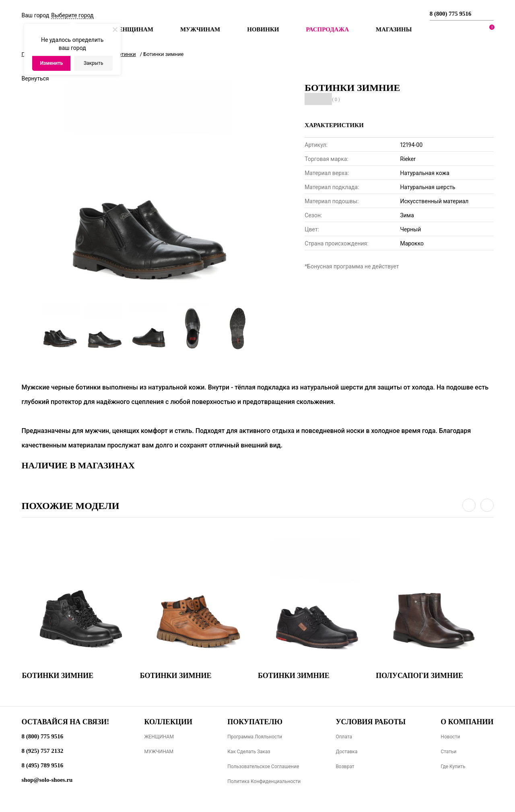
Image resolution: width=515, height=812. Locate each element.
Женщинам (133, 29)
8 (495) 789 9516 (43, 765)
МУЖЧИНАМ (159, 752)
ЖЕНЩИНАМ (159, 737)
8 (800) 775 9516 (451, 14)
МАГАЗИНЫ (394, 29)
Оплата (344, 737)
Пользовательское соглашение (263, 767)
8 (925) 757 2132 (43, 751)
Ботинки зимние (58, 676)
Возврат (345, 767)
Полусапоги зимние (419, 676)
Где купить (453, 767)
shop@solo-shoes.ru (47, 780)
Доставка (346, 752)
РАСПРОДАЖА (327, 29)
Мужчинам (200, 29)
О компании (467, 722)
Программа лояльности (255, 737)
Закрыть (93, 63)
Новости (450, 737)
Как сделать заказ (249, 752)
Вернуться (35, 78)
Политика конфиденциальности (264, 781)
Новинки (263, 29)
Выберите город (72, 15)
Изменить (52, 63)
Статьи (448, 752)
